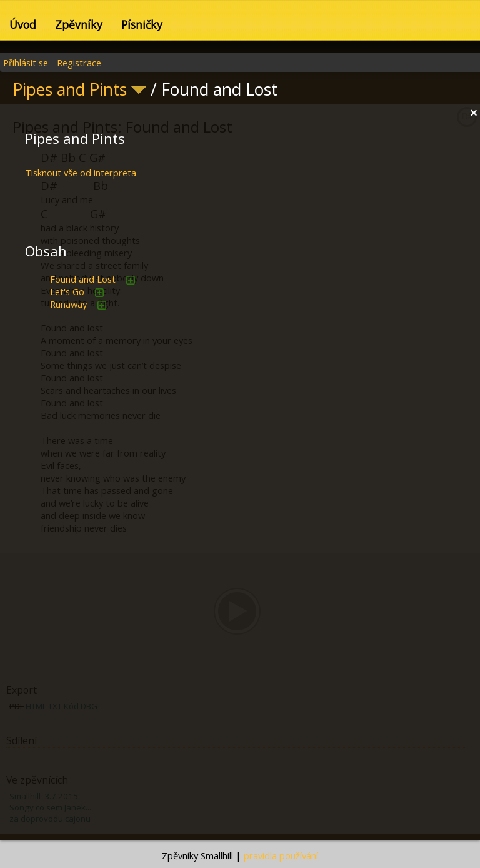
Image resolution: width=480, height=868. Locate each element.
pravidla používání (281, 855)
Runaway (68, 304)
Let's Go (67, 291)
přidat (131, 280)
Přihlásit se (26, 63)
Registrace (79, 63)
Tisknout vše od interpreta (81, 173)
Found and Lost (83, 279)
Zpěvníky (79, 24)
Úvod (23, 24)
